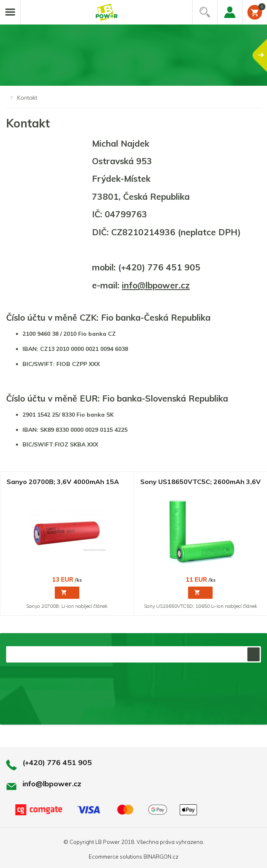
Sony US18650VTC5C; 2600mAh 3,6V (201, 482)
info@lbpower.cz (156, 285)
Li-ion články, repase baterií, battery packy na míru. (107, 12)
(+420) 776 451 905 (57, 762)
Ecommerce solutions (116, 857)
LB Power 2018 (115, 842)
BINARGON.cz (161, 857)
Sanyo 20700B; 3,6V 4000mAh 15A (63, 482)
